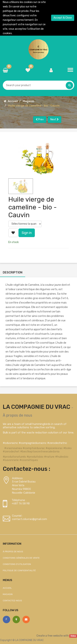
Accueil (13, 101)
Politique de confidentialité (19, 570)
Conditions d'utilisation (17, 564)
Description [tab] (13, 272)
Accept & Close (63, 18)
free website (55, 636)
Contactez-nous (12, 601)
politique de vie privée (16, 11)
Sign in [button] (27, 233)
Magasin (29, 101)
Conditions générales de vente (21, 558)
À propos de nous (17, 415)
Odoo (73, 636)
